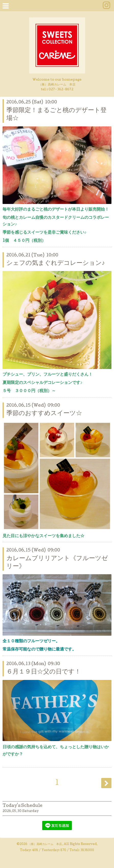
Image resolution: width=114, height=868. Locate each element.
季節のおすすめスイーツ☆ (44, 414)
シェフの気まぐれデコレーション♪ (56, 263)
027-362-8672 (61, 90)
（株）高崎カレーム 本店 (45, 844)
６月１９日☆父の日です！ (44, 672)
